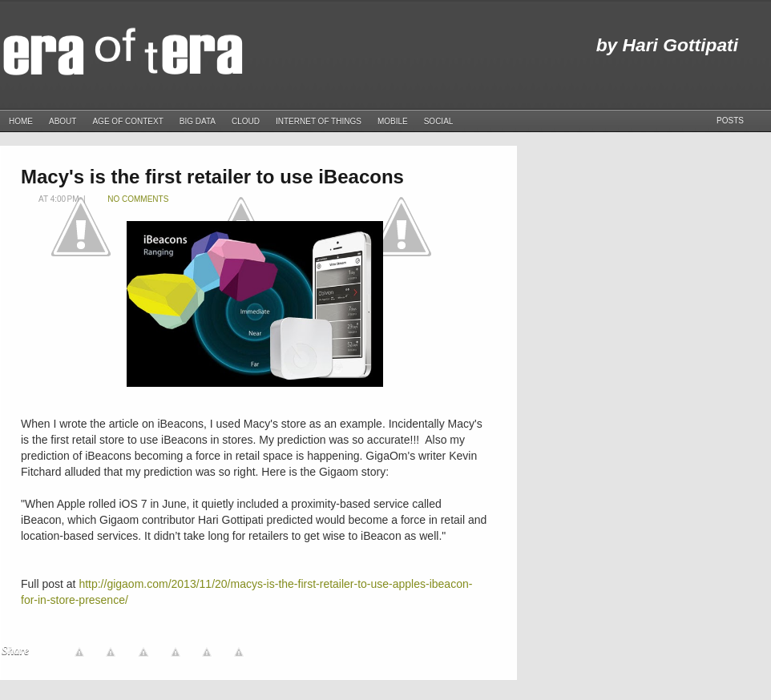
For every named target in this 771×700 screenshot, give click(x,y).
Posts (730, 121)
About (63, 121)
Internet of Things (319, 121)
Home (21, 121)
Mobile (393, 121)
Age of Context (127, 121)
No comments (138, 199)
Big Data (198, 121)
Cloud (246, 121)
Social (439, 121)
